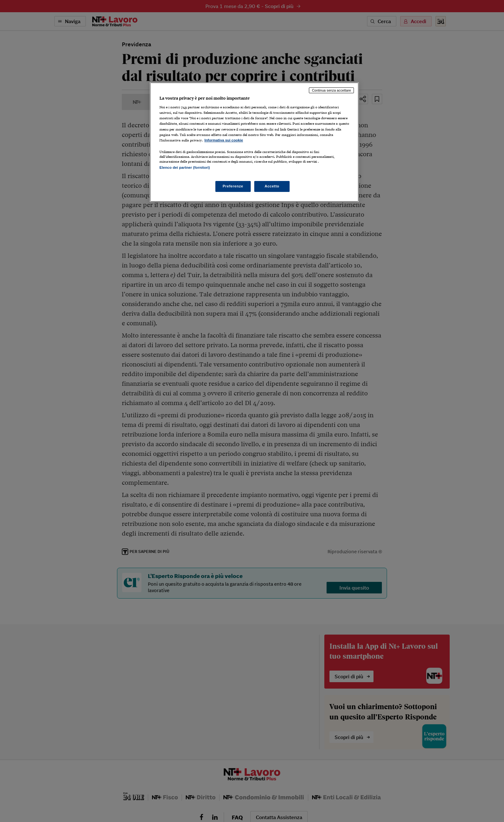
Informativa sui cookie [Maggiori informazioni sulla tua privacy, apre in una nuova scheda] (224, 140)
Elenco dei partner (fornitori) (185, 167)
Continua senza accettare (331, 90)
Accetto (272, 186)
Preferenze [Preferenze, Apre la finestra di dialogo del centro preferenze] (233, 186)
